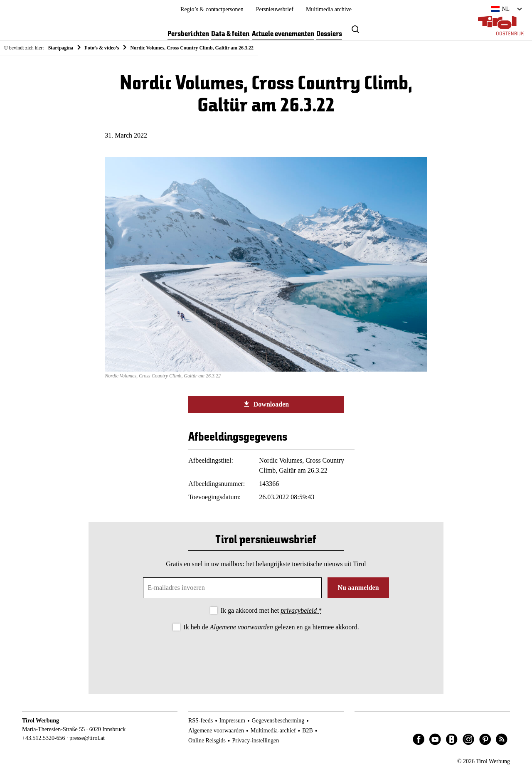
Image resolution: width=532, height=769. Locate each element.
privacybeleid (299, 610)
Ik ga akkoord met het (271, 610)
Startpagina (61, 48)
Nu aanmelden (358, 588)
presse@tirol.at (87, 738)
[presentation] (266, 656)
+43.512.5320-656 (44, 738)
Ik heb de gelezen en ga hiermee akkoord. (271, 627)
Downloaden (266, 404)
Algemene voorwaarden (242, 627)
